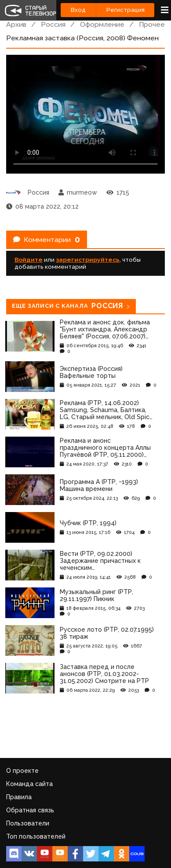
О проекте (22, 771)
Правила (19, 797)
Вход (78, 10)
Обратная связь (30, 810)
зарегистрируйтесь (88, 260)
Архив (16, 24)
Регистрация (126, 10)
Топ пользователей (36, 836)
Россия (53, 24)
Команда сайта (29, 784)
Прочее (152, 24)
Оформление (102, 24)
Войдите (29, 260)
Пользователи (28, 823)
